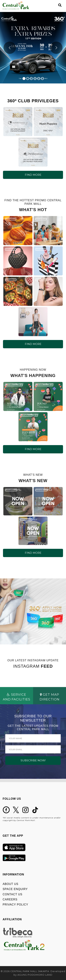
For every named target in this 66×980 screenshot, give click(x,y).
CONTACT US (12, 894)
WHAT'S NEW (11, 491)
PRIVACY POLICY (15, 905)
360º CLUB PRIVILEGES (15, 110)
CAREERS (10, 899)
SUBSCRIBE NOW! (33, 760)
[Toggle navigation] (54, 5)
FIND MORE (33, 175)
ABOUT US (10, 884)
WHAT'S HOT (10, 220)
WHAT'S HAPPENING (14, 386)
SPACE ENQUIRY (15, 889)
